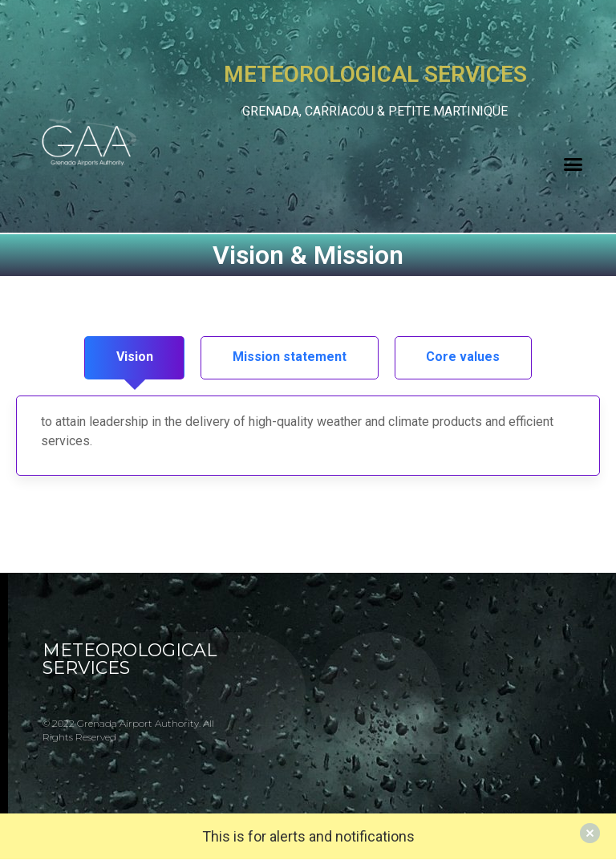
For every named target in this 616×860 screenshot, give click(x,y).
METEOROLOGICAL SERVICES (130, 660)
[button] (573, 164)
